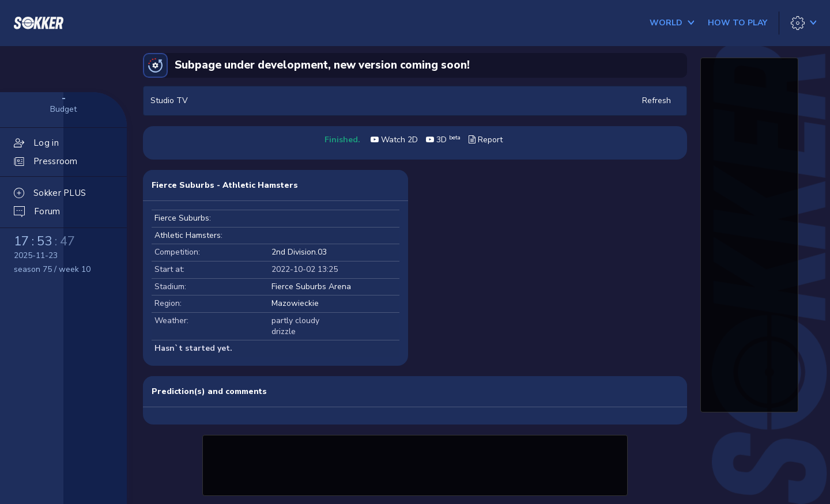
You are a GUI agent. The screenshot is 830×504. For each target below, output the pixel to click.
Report (486, 140)
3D (443, 140)
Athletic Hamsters (188, 235)
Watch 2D (394, 140)
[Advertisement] (415, 464)
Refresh (657, 101)
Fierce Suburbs (182, 218)
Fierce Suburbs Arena (311, 287)
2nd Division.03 (299, 252)
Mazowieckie (295, 303)
